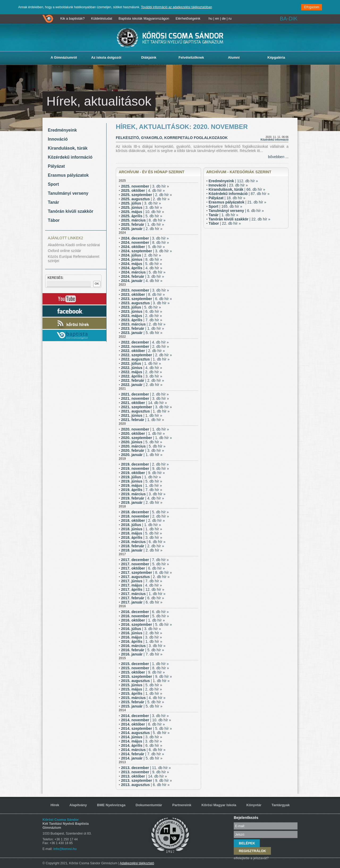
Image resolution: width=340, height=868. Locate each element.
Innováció (58, 139)
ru (230, 18)
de (224, 18)
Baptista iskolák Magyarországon (144, 18)
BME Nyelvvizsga (111, 805)
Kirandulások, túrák (68, 148)
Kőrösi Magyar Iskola (219, 805)
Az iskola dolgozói (106, 57)
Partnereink (182, 805)
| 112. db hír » (233, 181)
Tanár (53, 202)
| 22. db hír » (239, 219)
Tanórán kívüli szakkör (71, 211)
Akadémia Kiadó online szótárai (74, 245)
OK (97, 284)
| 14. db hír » (144, 403)
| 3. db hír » (145, 186)
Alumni (234, 57)
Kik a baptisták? (73, 18)
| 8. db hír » (143, 220)
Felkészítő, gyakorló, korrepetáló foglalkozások (172, 138)
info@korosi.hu (65, 849)
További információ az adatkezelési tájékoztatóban (177, 7)
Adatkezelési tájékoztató (137, 863)
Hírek (55, 805)
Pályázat (56, 166)
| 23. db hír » (228, 185)
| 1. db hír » (143, 224)
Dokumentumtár (149, 805)
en (217, 18)
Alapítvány (78, 805)
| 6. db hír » (146, 299)
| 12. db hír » (143, 589)
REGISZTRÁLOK (252, 851)
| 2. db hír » (146, 195)
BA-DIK (289, 19)
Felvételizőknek (191, 57)
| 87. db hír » (239, 194)
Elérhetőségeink (188, 18)
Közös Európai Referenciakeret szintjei (74, 259)
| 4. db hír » (143, 190)
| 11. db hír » (146, 768)
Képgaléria (276, 57)
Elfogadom (311, 7)
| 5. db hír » (142, 216)
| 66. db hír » (237, 189)
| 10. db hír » (143, 212)
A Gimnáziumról (64, 57)
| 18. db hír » (227, 198)
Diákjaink (149, 57)
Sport (53, 184)
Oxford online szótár (64, 251)
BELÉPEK (247, 843)
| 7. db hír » (142, 320)
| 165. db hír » (225, 206)
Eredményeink (62, 130)
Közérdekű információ (70, 157)
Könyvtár (254, 805)
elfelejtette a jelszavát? (251, 858)
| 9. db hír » (145, 468)
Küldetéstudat (102, 18)
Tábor (54, 220)
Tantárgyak (280, 805)
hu (210, 18)
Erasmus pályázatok (68, 175)
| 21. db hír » (237, 202)
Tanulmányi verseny (68, 193)
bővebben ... (278, 157)
